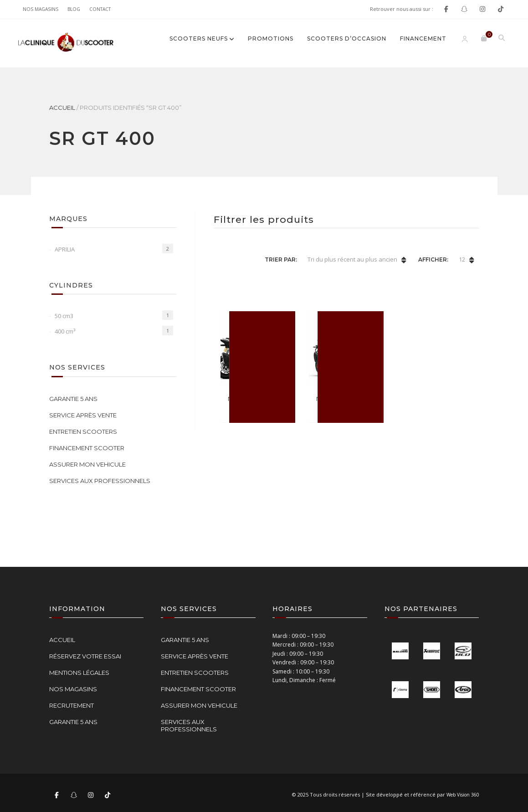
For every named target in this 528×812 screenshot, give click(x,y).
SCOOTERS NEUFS (199, 39)
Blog (74, 9)
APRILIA (65, 249)
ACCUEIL (62, 640)
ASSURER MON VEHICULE (87, 464)
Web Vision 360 (463, 795)
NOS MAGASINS (41, 9)
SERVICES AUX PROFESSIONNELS (100, 481)
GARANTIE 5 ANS (73, 399)
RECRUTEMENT (72, 705)
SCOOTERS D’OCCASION (347, 39)
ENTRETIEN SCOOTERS (83, 432)
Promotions (271, 39)
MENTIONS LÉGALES (79, 673)
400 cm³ (65, 331)
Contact (100, 9)
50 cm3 (64, 316)
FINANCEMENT (423, 39)
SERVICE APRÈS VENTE (83, 415)
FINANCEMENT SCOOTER (87, 448)
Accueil (62, 108)
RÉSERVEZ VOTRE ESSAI (85, 656)
